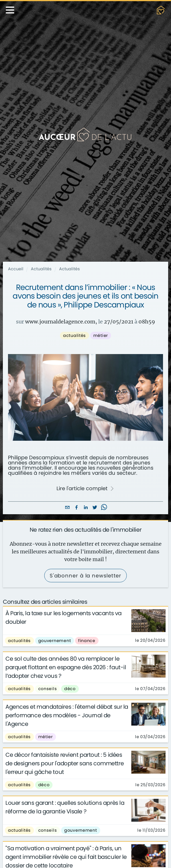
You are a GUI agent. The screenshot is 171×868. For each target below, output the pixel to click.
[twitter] (95, 508)
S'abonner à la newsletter (86, 576)
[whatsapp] (104, 508)
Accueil (16, 269)
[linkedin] (86, 508)
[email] (67, 508)
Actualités (41, 269)
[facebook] (77, 508)
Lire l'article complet (85, 488)
